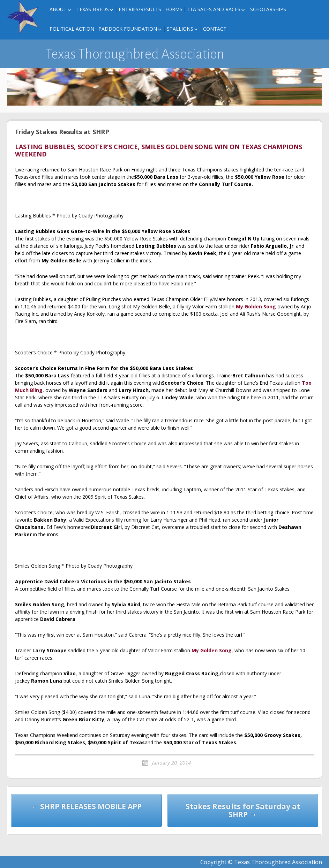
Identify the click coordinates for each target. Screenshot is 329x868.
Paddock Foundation (128, 29)
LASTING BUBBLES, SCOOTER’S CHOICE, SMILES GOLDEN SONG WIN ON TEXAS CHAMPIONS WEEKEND (159, 151)
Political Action (72, 29)
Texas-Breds (93, 9)
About (58, 9)
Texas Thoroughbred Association (135, 54)
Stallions (180, 29)
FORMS (174, 9)
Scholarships (268, 9)
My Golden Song (256, 306)
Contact (215, 29)
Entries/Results (140, 9)
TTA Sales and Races (214, 9)
